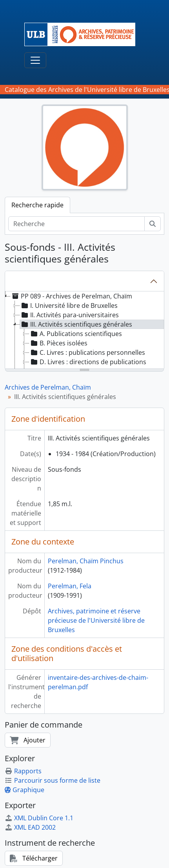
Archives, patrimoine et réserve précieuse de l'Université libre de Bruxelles (96, 620)
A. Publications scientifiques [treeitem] (76, 334)
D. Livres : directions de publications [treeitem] (88, 362)
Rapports (23, 771)
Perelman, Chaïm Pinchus (86, 561)
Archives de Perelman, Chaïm (48, 387)
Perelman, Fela (70, 586)
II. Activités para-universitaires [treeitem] (69, 315)
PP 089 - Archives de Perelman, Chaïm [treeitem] (71, 296)
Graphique (25, 790)
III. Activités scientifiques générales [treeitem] (76, 324)
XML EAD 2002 (30, 827)
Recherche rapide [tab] (37, 205)
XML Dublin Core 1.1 (39, 818)
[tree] (84, 331)
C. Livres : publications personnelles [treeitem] (87, 352)
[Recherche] (76, 224)
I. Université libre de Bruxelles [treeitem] (69, 306)
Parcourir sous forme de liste (53, 780)
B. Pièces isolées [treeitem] (58, 343)
